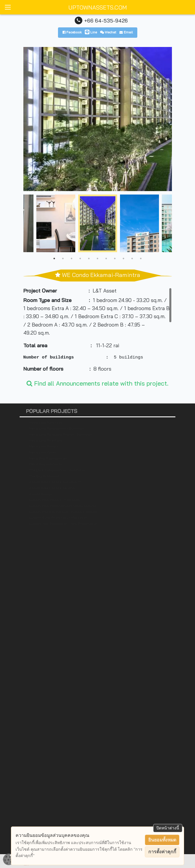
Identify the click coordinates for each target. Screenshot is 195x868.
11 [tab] (141, 258)
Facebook (72, 32)
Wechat (108, 32)
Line (91, 32)
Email (126, 32)
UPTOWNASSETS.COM (98, 7)
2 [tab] (63, 258)
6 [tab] (97, 258)
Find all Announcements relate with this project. (97, 383)
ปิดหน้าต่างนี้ (168, 828)
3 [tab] (72, 258)
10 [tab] (132, 258)
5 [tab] (89, 258)
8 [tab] (115, 258)
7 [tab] (106, 258)
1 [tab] (54, 258)
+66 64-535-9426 (106, 20)
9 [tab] (123, 258)
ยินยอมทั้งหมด (162, 840)
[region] (98, 331)
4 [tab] (80, 258)
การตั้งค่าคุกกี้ (162, 852)
